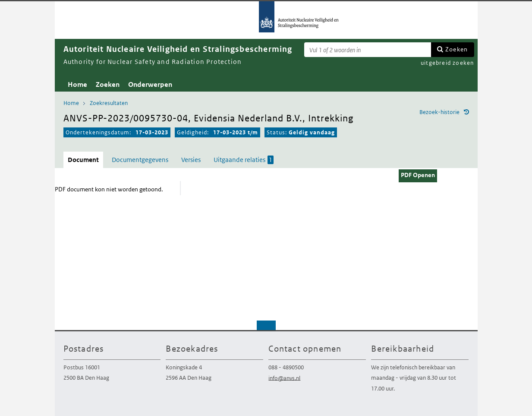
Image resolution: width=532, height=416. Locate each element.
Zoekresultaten (109, 103)
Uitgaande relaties (244, 160)
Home (77, 84)
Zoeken (456, 49)
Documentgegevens (140, 160)
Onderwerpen (150, 84)
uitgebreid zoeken (447, 63)
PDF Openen (418, 175)
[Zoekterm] (368, 50)
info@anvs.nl (284, 378)
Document (83, 160)
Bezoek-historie (439, 112)
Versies (191, 160)
